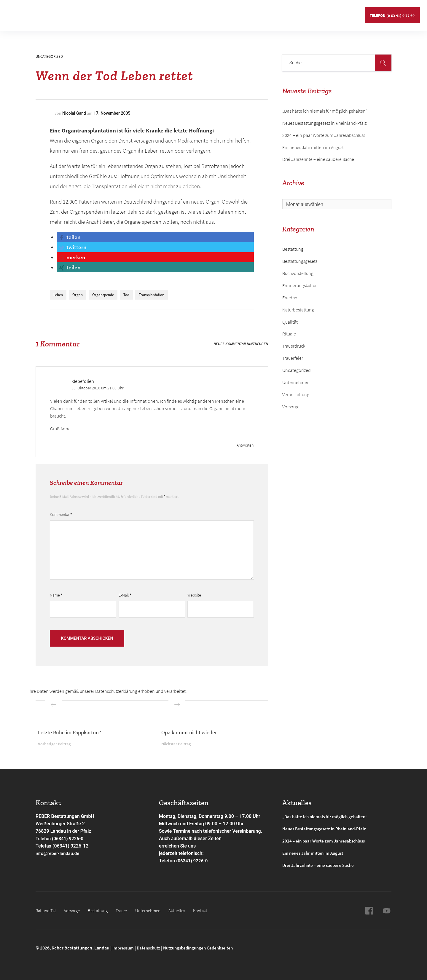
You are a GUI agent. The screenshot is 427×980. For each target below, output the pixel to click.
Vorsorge (66, 13)
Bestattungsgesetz (300, 261)
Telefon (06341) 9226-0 (61, 838)
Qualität (290, 322)
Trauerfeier (293, 358)
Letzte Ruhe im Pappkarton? (70, 732)
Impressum (124, 948)
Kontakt (256, 13)
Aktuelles (229, 13)
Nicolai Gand (74, 113)
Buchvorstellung (298, 273)
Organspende (103, 295)
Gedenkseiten (131, 13)
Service (162, 13)
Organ (78, 295)
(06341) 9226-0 (193, 861)
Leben (58, 295)
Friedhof (290, 298)
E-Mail (125, 595)
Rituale (289, 334)
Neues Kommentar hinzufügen (241, 344)
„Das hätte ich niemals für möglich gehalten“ (325, 111)
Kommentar (61, 514)
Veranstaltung (296, 394)
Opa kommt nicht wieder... (191, 732)
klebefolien (83, 381)
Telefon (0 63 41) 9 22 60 (392, 13)
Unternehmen (196, 13)
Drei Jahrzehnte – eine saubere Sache (318, 159)
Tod (126, 295)
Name (56, 595)
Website (194, 595)
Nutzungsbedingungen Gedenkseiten (204, 948)
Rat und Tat (35, 13)
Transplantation (152, 295)
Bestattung (96, 13)
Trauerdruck (294, 346)
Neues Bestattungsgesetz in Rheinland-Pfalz (325, 123)
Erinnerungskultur (299, 285)
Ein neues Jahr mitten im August (313, 147)
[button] (69, 237)
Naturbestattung (298, 310)
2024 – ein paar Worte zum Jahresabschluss (324, 135)
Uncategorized (49, 56)
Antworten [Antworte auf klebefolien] (245, 445)
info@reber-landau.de (59, 853)
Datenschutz (151, 948)
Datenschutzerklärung (116, 691)
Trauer (126, 910)
